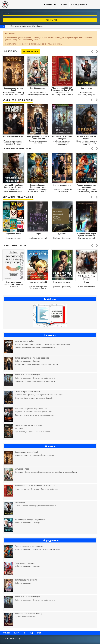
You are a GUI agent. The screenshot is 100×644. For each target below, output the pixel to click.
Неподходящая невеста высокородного (38, 138)
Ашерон (38, 234)
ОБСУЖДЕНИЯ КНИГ (79, 5)
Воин (87, 282)
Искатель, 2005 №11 (38, 282)
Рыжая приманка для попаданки (87, 186)
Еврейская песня (13, 234)
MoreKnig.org (20, 5)
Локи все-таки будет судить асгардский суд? (87, 235)
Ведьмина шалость (62, 282)
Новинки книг (51, 5)
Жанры (64, 5)
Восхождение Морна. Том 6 (13, 89)
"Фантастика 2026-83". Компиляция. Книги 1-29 (62, 89)
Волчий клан (87, 88)
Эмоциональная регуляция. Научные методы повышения (14, 283)
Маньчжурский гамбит (13, 137)
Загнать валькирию (62, 185)
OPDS (39, 633)
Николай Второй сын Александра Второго (14, 186)
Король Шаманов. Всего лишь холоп (38, 186)
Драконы (62, 234)
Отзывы (6, 633)
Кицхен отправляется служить (87, 138)
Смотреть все (31, 51)
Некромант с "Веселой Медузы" (62, 138)
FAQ (31, 633)
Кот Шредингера (38, 88)
